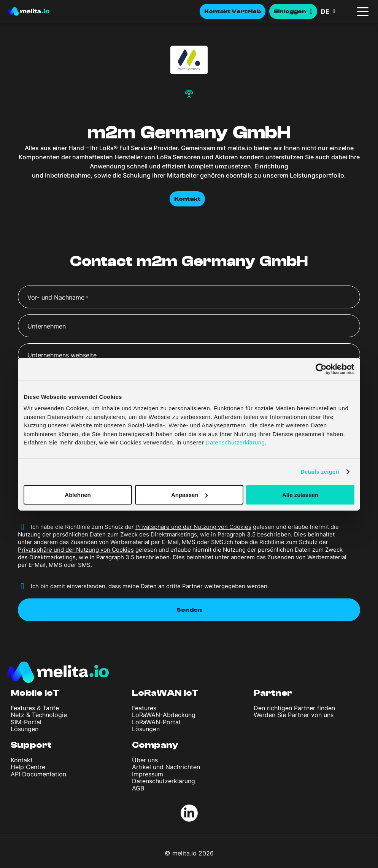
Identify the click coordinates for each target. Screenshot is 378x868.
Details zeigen (320, 472)
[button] (336, 11)
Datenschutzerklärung (164, 781)
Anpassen (189, 494)
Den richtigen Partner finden (294, 708)
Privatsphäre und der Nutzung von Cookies (193, 527)
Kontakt (187, 199)
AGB (138, 788)
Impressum (148, 774)
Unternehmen (47, 326)
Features (144, 708)
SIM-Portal (26, 722)
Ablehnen (78, 494)
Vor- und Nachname (58, 298)
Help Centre (28, 767)
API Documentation (38, 774)
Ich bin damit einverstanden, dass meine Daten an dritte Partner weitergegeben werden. (150, 586)
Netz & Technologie (39, 715)
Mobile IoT (35, 693)
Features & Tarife (35, 708)
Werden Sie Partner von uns (294, 715)
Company (155, 745)
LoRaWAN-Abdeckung (164, 715)
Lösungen (25, 729)
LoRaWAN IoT (165, 693)
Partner (273, 693)
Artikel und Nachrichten (166, 767)
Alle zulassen (300, 494)
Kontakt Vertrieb (233, 11)
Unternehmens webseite (62, 355)
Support (31, 745)
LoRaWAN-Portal (156, 722)
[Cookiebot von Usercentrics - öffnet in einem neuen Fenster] (321, 369)
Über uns (145, 760)
